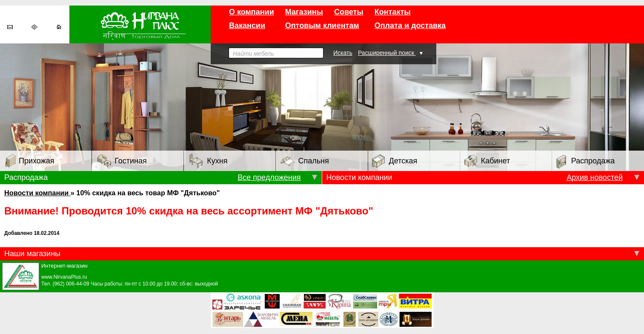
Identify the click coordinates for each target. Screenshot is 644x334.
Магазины (304, 12)
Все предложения (269, 177)
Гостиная (122, 161)
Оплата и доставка (410, 26)
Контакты (393, 12)
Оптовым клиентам (322, 26)
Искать (343, 53)
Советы (349, 12)
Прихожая (30, 161)
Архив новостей (595, 177)
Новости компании (37, 193)
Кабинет (487, 161)
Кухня (208, 161)
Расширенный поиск (387, 53)
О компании (252, 12)
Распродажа (585, 162)
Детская (395, 161)
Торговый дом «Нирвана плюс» (140, 24)
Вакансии (247, 26)
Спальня (305, 161)
